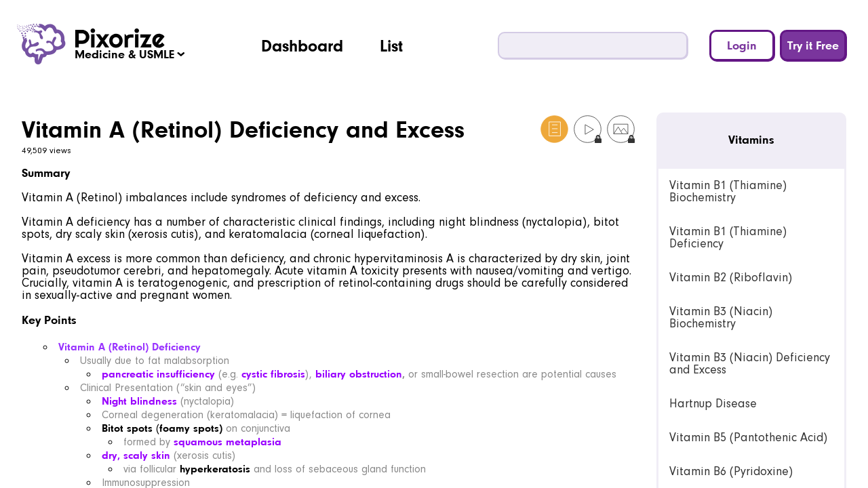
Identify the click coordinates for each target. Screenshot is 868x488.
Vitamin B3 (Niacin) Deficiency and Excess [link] (750, 364)
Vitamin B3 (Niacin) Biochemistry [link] (721, 318)
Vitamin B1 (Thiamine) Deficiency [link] (728, 238)
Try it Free (813, 45)
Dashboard (302, 45)
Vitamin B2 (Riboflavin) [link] (731, 278)
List (391, 45)
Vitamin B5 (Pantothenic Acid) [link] (748, 438)
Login (742, 45)
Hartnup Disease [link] (713, 404)
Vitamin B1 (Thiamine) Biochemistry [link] (728, 191)
